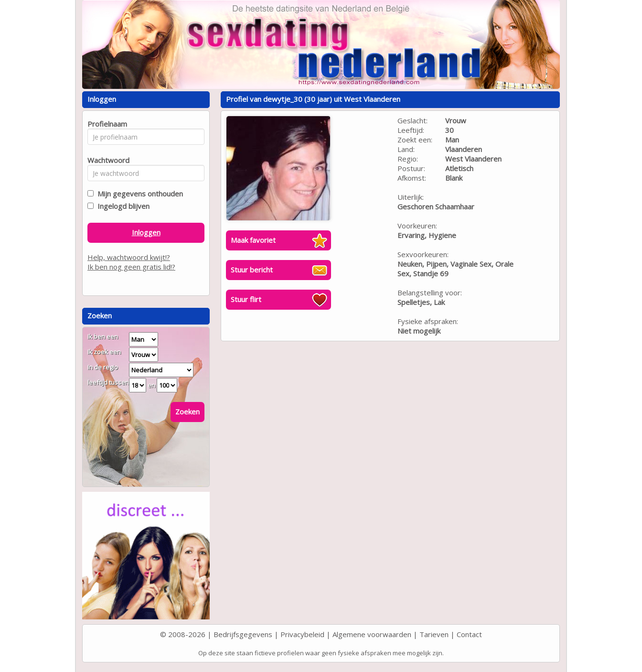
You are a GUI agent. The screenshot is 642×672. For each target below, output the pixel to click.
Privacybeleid (302, 634)
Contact (469, 634)
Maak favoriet (253, 240)
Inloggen (146, 232)
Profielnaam (106, 124)
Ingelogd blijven (122, 206)
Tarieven (434, 634)
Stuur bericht (252, 270)
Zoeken (187, 412)
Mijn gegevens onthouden (138, 194)
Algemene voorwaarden (372, 634)
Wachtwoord (106, 160)
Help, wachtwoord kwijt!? (129, 257)
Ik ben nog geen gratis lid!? (131, 267)
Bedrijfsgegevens (243, 634)
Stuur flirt (246, 299)
